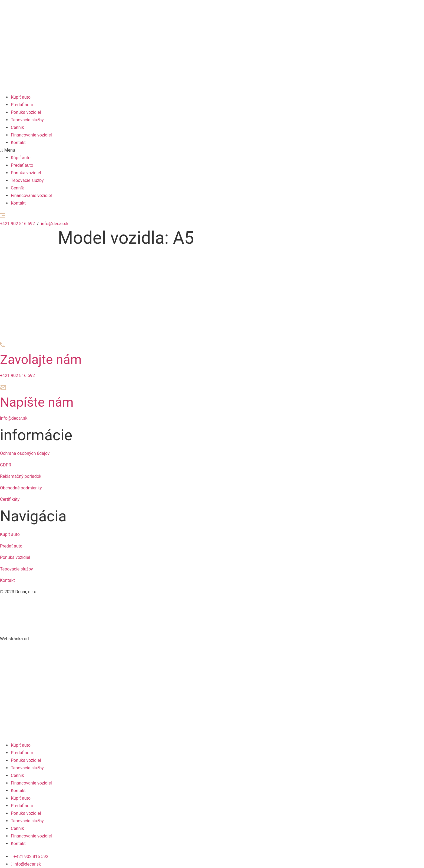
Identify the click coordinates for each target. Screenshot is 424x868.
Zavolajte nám (41, 360)
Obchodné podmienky (21, 488)
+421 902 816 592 (17, 224)
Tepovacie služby (27, 120)
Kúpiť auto (21, 97)
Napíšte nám (37, 402)
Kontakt (18, 143)
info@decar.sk (54, 224)
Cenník (17, 127)
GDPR (6, 465)
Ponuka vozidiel (26, 112)
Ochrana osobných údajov (25, 453)
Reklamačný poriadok (21, 476)
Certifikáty (10, 499)
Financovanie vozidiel (31, 135)
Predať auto (22, 105)
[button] (212, 150)
